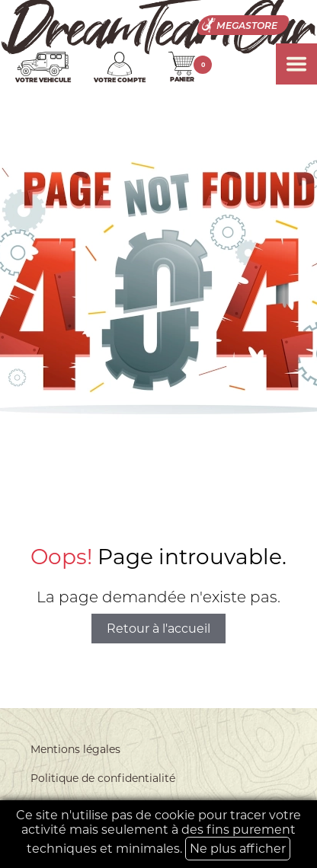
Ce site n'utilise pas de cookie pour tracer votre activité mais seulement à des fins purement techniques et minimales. (158, 834)
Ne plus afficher (238, 849)
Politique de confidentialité (103, 778)
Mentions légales (75, 749)
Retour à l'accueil (158, 629)
